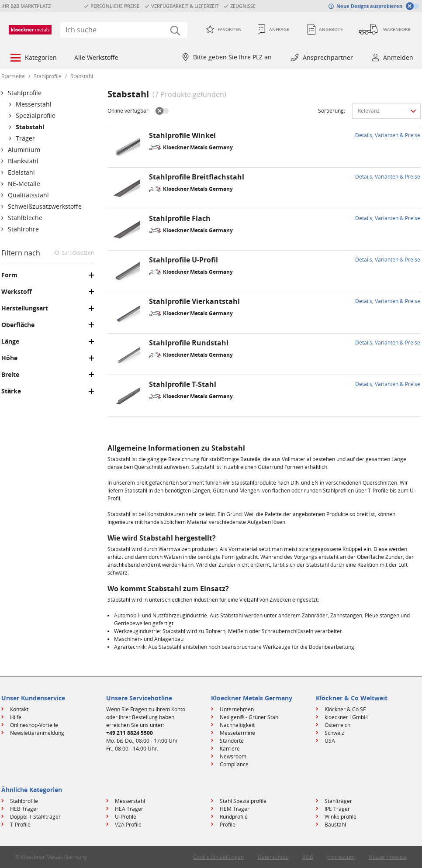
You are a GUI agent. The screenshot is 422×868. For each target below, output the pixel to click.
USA (330, 741)
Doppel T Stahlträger (35, 817)
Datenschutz (273, 857)
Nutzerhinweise (388, 857)
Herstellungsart (25, 308)
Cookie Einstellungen (218, 857)
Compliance (234, 764)
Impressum (341, 857)
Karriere (230, 749)
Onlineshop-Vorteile (34, 725)
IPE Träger (337, 809)
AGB (308, 857)
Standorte (232, 741)
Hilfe (16, 717)
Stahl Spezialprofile (243, 801)
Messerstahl (130, 801)
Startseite (13, 76)
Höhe (9, 358)
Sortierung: (332, 111)
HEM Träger (235, 809)
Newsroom (233, 756)
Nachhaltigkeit (237, 725)
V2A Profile (128, 825)
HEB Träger (24, 809)
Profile (228, 825)
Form (9, 275)
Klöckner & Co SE (345, 709)
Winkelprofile (341, 817)
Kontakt (19, 709)
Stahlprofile (48, 76)
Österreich (337, 725)
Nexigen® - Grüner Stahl (250, 717)
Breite (10, 375)
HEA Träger (129, 809)
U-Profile (126, 817)
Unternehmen (237, 709)
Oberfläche (18, 325)
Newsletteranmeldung (37, 733)
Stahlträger (338, 801)
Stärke (11, 391)
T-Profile (20, 825)
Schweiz (334, 733)
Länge (10, 341)
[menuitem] (33, 59)
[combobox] (124, 30)
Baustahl (335, 825)
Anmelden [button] (398, 57)
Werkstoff (17, 292)
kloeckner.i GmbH (346, 717)
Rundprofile (234, 817)
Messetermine (237, 733)
